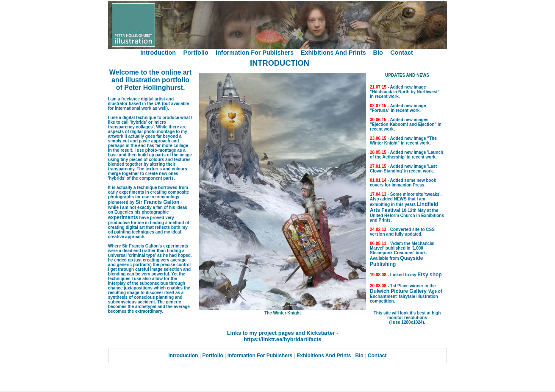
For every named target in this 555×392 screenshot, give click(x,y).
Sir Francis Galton (157, 202)
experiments (123, 217)
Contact (402, 53)
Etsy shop (429, 275)
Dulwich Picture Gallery (398, 291)
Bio (378, 53)
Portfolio (196, 53)
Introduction (158, 53)
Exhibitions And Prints (334, 53)
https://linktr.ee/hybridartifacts (282, 339)
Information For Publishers (255, 53)
